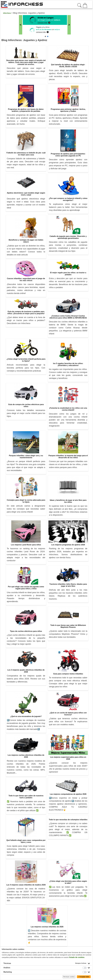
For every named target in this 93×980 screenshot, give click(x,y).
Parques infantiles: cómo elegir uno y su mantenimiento (26, 457)
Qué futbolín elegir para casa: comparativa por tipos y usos (26, 841)
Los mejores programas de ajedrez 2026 (68, 545)
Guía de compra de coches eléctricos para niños (26, 405)
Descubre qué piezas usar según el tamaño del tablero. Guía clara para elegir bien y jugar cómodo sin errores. (26, 62)
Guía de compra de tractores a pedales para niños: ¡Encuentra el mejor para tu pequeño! (26, 313)
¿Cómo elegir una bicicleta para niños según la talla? (68, 882)
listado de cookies (77, 957)
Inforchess (7, 13)
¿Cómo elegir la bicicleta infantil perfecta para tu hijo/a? (26, 360)
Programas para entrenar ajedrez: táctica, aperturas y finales (68, 110)
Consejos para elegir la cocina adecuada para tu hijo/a (26, 501)
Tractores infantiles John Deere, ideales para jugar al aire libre (68, 585)
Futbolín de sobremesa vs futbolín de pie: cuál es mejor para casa (26, 154)
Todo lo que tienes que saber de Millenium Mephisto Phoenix (68, 626)
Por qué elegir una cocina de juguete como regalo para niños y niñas (26, 588)
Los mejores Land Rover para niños (26, 545)
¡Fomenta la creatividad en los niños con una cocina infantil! (68, 409)
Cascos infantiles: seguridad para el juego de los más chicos (26, 279)
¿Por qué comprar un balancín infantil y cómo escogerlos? (68, 199)
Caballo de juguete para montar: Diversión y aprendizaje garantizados (68, 237)
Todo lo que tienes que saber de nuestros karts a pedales (26, 797)
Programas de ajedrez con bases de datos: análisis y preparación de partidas (26, 110)
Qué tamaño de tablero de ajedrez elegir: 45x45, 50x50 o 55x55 (68, 66)
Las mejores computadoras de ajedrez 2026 (68, 794)
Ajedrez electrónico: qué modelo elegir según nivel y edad (26, 194)
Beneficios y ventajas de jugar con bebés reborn (26, 241)
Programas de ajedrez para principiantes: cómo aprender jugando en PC (68, 155)
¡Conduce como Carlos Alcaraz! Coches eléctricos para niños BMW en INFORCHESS (68, 317)
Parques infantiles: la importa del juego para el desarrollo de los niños (68, 457)
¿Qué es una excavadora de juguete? (26, 716)
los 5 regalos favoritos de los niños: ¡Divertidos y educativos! (68, 364)
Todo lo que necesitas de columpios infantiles (68, 820)
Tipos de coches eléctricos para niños (26, 631)
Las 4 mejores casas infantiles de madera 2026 (26, 885)
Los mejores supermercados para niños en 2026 (68, 758)
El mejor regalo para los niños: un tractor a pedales (68, 274)
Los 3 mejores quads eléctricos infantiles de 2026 (26, 671)
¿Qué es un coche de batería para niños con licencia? (68, 714)
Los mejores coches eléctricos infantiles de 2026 (26, 756)
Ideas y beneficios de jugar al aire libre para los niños (68, 501)
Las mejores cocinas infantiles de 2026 (47, 927)
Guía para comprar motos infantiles (68, 674)
